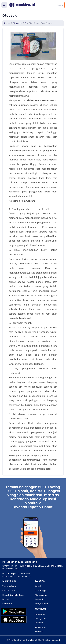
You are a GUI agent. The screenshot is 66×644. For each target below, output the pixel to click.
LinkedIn (39, 623)
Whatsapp (40, 627)
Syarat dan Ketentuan (13, 595)
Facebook (40, 614)
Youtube (39, 632)
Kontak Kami (9, 591)
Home (7, 23)
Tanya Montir (41, 604)
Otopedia (17, 23)
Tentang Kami (9, 586)
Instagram (40, 618)
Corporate (7, 604)
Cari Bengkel (41, 591)
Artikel (38, 586)
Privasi (5, 599)
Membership (41, 595)
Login (60, 5)
